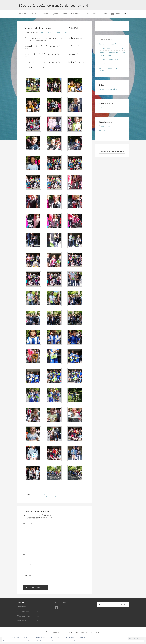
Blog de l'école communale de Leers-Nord (53, 5)
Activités (41, 502)
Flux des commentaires (28, 623)
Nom (25, 561)
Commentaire (29, 530)
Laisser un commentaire (65, 40)
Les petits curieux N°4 (109, 67)
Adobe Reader (105, 133)
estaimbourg (55, 504)
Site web (27, 583)
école (46, 504)
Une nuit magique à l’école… (112, 55)
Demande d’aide (106, 71)
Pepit (101, 115)
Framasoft (103, 142)
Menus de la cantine (108, 96)
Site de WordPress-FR (27, 628)
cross (39, 504)
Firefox (102, 138)
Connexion (22, 614)
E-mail (27, 572)
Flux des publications (28, 619)
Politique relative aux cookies (66, 641)
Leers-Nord (66, 504)
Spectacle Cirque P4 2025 (110, 51)
